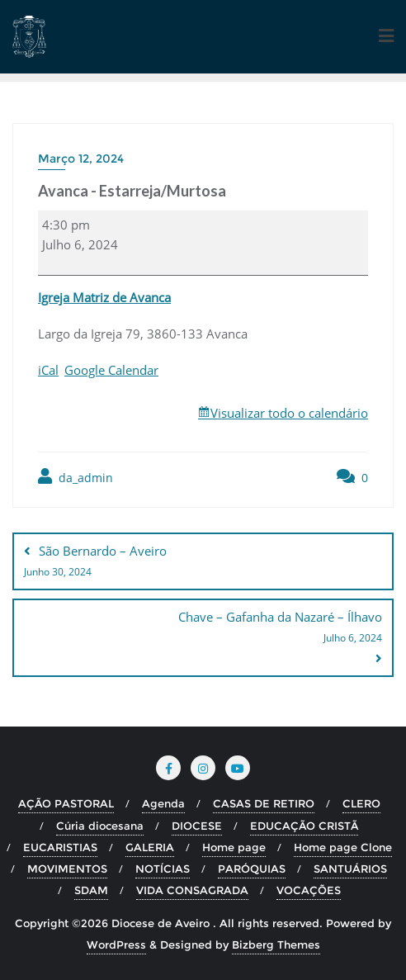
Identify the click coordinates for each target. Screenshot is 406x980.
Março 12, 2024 (81, 159)
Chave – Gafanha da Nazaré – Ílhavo (203, 628)
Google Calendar (111, 370)
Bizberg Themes (276, 944)
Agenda (163, 803)
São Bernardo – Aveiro (203, 562)
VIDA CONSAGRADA (192, 890)
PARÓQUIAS (252, 869)
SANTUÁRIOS (350, 869)
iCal (48, 370)
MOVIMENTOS (67, 869)
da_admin (76, 477)
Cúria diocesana (100, 826)
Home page (234, 847)
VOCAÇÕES (309, 890)
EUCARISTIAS (60, 847)
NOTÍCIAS (163, 869)
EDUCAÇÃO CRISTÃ (304, 826)
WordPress (116, 944)
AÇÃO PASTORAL (66, 803)
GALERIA (150, 847)
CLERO (361, 803)
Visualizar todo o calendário (289, 413)
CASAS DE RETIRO (264, 803)
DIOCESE (197, 826)
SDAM (91, 890)
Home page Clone (343, 847)
